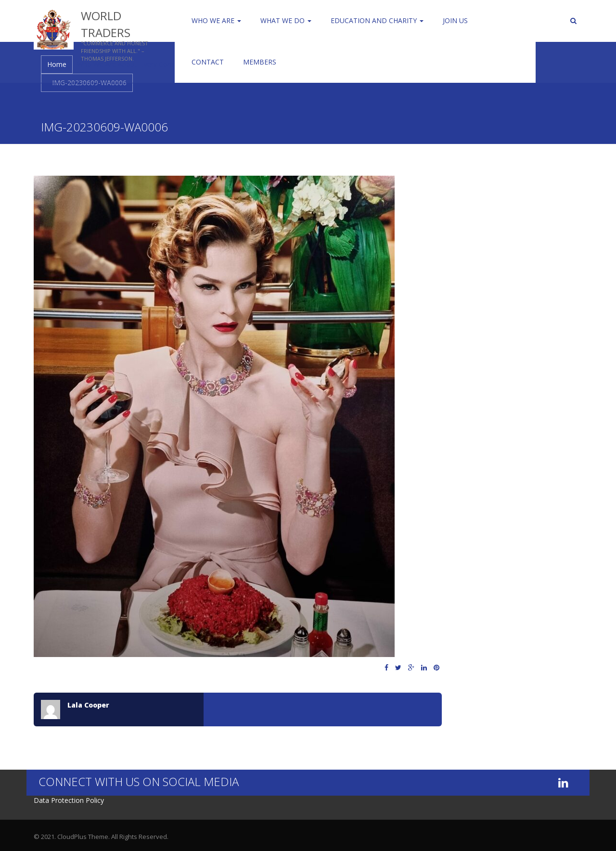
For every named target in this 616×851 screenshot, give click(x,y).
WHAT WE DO (286, 20)
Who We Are (216, 20)
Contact (208, 62)
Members (260, 62)
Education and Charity (377, 20)
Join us (455, 20)
